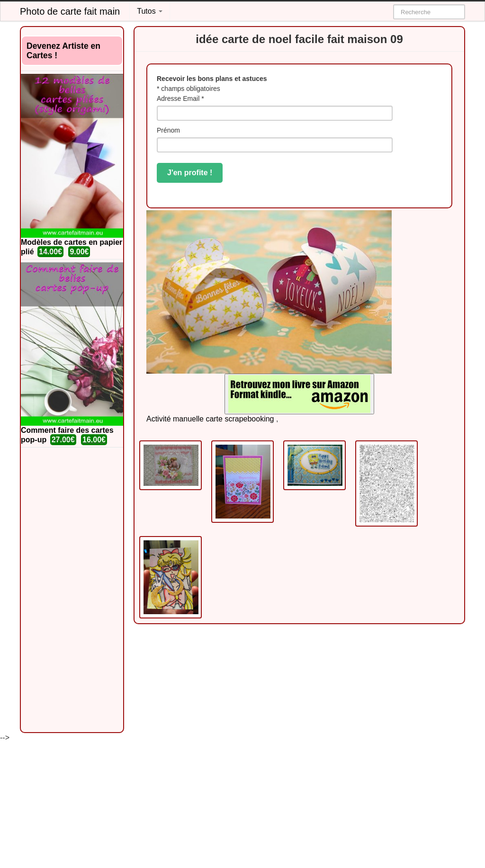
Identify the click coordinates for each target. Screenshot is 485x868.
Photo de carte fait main (70, 11)
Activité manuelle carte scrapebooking (210, 419)
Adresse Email (180, 98)
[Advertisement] (72, 590)
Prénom (168, 130)
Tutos (150, 11)
